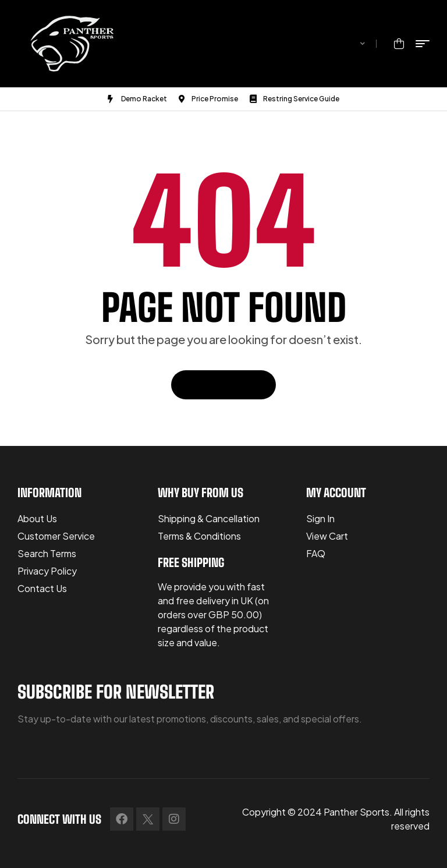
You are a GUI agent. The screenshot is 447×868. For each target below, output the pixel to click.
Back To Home (223, 385)
